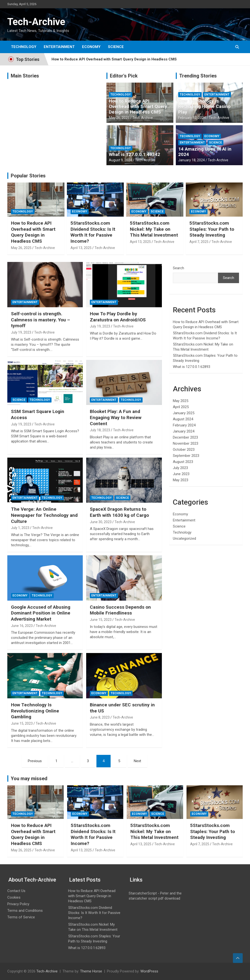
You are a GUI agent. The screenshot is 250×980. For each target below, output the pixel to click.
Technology (24, 47)
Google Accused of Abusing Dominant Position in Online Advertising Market (41, 613)
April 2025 (181, 407)
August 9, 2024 (120, 160)
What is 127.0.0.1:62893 (192, 367)
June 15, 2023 (101, 620)
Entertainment (59, 47)
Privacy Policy (18, 904)
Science (116, 47)
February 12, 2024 (192, 118)
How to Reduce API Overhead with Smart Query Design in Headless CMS (114, 59)
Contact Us (16, 891)
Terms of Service (21, 917)
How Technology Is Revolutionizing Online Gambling (35, 711)
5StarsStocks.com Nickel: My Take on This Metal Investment (154, 229)
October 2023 (184, 450)
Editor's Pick (124, 76)
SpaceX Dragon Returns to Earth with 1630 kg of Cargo (119, 512)
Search (178, 268)
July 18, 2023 (100, 430)
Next (137, 761)
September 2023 (186, 456)
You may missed (29, 778)
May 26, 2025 (119, 118)
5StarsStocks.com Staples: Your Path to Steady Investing (212, 229)
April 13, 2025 (81, 248)
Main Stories (25, 76)
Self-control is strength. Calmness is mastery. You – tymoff (41, 320)
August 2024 (183, 419)
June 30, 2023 (101, 522)
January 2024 (184, 431)
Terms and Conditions (25, 911)
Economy (91, 47)
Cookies (14, 897)
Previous (35, 761)
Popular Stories (28, 176)
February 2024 (184, 425)
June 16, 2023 (22, 626)
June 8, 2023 (100, 717)
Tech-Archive (36, 22)
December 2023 (185, 437)
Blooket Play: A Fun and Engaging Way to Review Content (116, 417)
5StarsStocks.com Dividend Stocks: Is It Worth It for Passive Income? (93, 232)
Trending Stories (198, 76)
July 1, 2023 (20, 528)
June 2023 (181, 474)
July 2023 (180, 468)
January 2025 (184, 413)
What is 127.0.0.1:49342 (135, 154)
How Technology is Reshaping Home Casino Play (204, 107)
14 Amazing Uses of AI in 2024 (205, 152)
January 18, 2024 (192, 160)
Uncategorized (184, 538)
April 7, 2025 (199, 242)
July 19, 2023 (21, 332)
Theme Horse (91, 971)
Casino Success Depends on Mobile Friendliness (120, 610)
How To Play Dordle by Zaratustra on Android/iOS (118, 317)
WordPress (149, 971)
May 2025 (181, 401)
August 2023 (183, 462)
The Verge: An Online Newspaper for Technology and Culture (44, 515)
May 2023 (181, 480)
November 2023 (186, 443)
